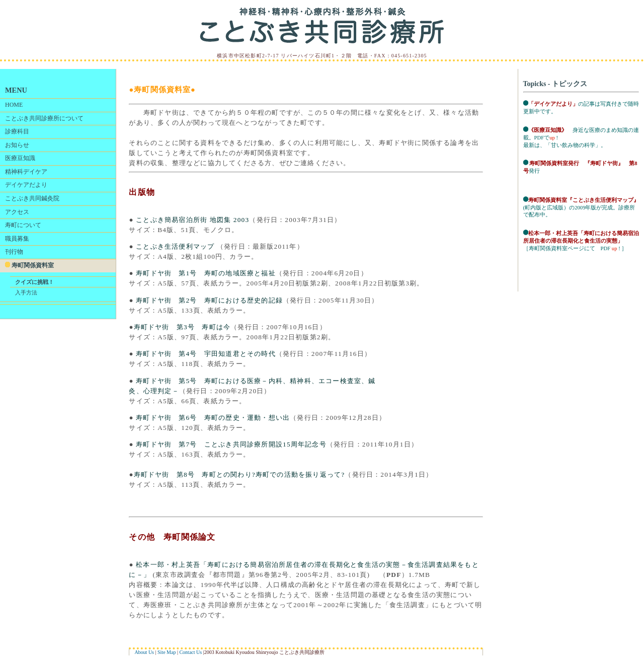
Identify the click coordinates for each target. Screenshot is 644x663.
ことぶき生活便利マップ (176, 246)
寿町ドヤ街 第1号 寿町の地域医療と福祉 (205, 273)
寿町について (23, 225)
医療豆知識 (20, 158)
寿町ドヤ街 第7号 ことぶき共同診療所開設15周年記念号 (230, 444)
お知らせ (17, 145)
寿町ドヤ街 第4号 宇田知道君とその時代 (205, 354)
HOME (14, 105)
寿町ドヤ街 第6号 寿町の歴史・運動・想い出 (212, 418)
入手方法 (26, 292)
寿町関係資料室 (29, 265)
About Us (144, 652)
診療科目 (17, 131)
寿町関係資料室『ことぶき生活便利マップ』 (584, 200)
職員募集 (17, 239)
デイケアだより (26, 185)
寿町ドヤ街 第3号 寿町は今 (182, 327)
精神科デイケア (26, 172)
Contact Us (190, 652)
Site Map (167, 652)
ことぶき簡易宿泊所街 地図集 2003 (192, 220)
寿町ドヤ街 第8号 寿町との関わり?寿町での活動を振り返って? (239, 474)
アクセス (17, 212)
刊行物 (14, 252)
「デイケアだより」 (553, 104)
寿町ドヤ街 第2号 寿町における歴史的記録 (208, 300)
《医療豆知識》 (548, 130)
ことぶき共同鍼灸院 (32, 198)
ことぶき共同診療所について (44, 118)
